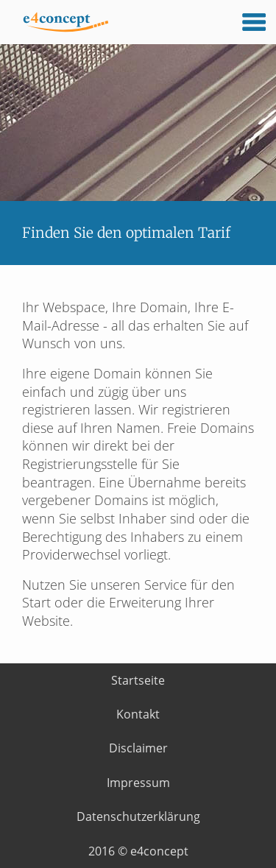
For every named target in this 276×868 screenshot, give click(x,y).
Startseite (138, 680)
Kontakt (138, 714)
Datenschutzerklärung (138, 816)
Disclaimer (138, 748)
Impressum (138, 783)
